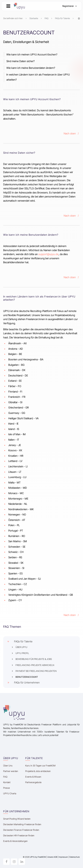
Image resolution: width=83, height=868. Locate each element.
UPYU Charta (10, 793)
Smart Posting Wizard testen (17, 819)
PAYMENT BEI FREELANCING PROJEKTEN (36, 671)
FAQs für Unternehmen (27, 682)
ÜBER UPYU (21, 647)
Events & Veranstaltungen (15, 841)
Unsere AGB (52, 857)
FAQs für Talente (23, 641)
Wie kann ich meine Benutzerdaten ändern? (31, 68)
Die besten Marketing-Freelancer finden (22, 824)
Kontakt (7, 782)
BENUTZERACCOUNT (27, 677)
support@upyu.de (48, 254)
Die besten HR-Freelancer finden (19, 835)
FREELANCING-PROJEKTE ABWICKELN (35, 665)
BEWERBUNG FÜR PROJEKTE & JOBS (34, 659)
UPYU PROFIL (22, 653)
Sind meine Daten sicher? (20, 61)
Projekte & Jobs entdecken (38, 771)
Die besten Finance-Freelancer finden (21, 830)
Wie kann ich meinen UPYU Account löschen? (32, 54)
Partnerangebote (33, 782)
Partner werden (11, 771)
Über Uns (8, 766)
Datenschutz (75, 857)
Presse (6, 788)
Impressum (63, 857)
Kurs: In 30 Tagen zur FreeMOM (41, 766)
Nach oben (72, 133)
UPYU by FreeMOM (38, 857)
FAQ (5, 777)
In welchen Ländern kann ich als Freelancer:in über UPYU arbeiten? (38, 77)
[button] (8, 6)
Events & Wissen (33, 777)
